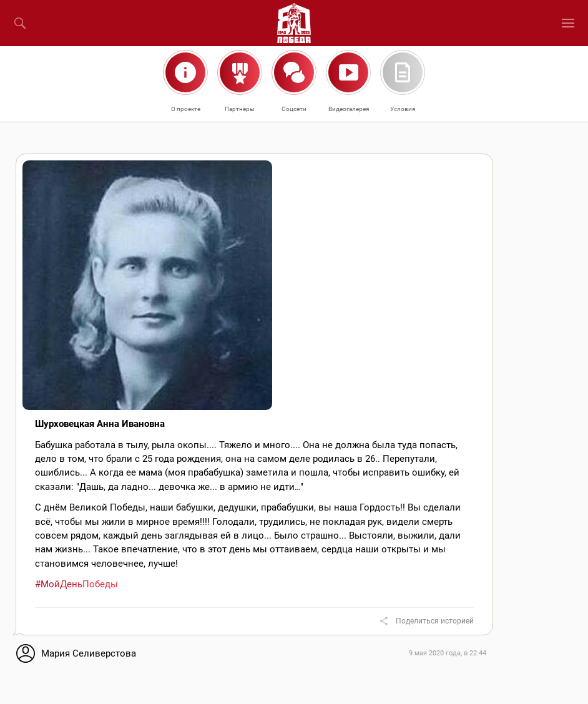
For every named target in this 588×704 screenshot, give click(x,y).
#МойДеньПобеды (76, 584)
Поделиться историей (435, 621)
